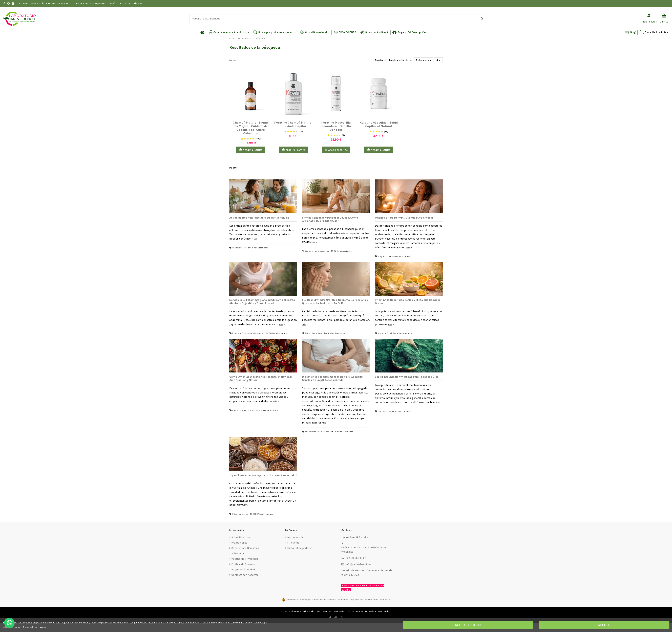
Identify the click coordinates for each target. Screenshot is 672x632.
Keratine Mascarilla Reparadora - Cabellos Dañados (336, 126)
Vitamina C (383, 333)
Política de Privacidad (245, 559)
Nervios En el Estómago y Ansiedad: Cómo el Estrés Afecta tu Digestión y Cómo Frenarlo (262, 301)
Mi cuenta (293, 543)
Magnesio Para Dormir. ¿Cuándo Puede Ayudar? (405, 218)
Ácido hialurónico (313, 333)
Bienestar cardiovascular (317, 251)
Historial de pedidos (300, 548)
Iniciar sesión (295, 537)
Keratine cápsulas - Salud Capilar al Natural (379, 124)
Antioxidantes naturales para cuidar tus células (259, 218)
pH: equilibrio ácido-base (317, 432)
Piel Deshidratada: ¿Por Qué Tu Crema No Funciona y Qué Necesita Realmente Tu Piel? (335, 301)
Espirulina (383, 411)
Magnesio (383, 256)
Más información (12, 627)
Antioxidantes (239, 248)
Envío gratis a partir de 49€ (126, 3)
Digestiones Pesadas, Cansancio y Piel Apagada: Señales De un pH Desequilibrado (333, 378)
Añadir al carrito (251, 150)
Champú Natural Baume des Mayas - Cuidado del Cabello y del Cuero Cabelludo (251, 128)
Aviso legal (238, 553)
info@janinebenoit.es (358, 564)
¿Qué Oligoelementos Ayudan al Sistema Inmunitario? (263, 475)
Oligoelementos (240, 514)
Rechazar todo (468, 625)
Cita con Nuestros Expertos (89, 3)
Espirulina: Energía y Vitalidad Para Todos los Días (407, 377)
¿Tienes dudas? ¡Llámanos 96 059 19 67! (44, 3)
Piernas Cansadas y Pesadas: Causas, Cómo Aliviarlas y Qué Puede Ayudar (330, 219)
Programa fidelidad (243, 569)
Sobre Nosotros (241, 537)
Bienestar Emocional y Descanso (248, 333)
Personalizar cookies (35, 627)
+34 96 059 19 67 (356, 558)
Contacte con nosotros (245, 575)
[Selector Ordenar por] (424, 60)
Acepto (604, 625)
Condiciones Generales (245, 548)
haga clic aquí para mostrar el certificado (370, 600)
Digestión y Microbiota (243, 410)
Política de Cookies (243, 564)
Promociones (239, 543)
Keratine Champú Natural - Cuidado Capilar (293, 124)
